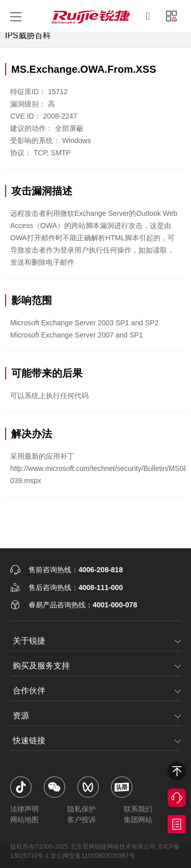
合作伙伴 (29, 691)
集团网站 (138, 820)
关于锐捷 (29, 641)
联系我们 (138, 809)
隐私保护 (81, 809)
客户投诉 (81, 820)
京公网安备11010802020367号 (92, 856)
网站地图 (24, 820)
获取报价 (177, 824)
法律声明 (24, 809)
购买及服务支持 (41, 666)
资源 (21, 716)
